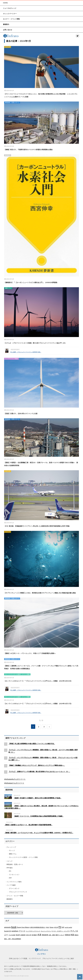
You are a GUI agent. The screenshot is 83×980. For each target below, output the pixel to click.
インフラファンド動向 (14, 882)
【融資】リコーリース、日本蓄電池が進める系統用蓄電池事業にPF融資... (39, 816)
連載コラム (13, 854)
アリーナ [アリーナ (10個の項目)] (22, 931)
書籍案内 (10, 899)
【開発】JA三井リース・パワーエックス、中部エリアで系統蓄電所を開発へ (30, 653)
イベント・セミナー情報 (15, 896)
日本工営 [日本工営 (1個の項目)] (29, 935)
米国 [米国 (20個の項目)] (72, 935)
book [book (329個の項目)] (14, 927)
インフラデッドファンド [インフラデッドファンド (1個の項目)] (33, 931)
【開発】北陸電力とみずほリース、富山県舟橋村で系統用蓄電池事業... (28, 825)
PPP (10, 878)
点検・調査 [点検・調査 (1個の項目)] (52, 935)
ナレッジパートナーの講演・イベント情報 (23, 857)
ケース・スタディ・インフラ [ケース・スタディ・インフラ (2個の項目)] (61, 931)
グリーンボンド (14, 888)
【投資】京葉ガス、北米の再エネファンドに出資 (21, 413)
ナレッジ (12, 850)
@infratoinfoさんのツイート (15, 779)
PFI (10, 871)
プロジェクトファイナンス (18, 892)
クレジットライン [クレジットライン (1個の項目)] (46, 931)
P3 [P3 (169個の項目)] (60, 927)
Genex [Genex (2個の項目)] (52, 927)
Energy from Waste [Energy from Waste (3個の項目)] (23, 927)
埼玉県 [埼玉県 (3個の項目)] (18, 935)
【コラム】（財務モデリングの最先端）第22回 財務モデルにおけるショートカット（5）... (39, 771)
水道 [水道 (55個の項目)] (39, 935)
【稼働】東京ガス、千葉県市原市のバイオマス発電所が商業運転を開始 (28, 150)
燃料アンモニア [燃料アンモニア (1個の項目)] (60, 935)
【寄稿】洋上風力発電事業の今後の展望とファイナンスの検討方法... (32, 744)
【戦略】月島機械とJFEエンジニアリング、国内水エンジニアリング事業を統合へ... (37, 765)
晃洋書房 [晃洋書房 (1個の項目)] (34, 935)
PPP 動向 (10, 868)
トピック (10, 861)
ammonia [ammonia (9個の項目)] (7, 927)
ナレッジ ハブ (11, 847)
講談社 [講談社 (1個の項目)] (77, 935)
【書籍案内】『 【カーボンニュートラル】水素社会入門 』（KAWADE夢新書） (31, 282)
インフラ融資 (11, 885)
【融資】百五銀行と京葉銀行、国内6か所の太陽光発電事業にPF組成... (37, 798)
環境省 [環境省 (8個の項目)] (67, 935)
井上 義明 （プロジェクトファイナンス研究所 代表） (26, 352)
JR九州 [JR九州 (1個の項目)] (56, 927)
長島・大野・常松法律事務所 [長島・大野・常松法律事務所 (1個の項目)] (13, 939)
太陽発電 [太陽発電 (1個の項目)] (23, 935)
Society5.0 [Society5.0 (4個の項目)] (8, 931)
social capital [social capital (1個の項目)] (68, 927)
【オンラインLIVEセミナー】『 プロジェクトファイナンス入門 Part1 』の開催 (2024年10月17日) (38, 704)
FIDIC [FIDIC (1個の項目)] (47, 927)
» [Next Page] (49, 727)
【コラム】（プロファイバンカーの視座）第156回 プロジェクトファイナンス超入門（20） (35, 343)
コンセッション (14, 874)
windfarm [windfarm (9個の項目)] (15, 931)
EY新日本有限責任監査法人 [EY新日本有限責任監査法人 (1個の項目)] (37, 927)
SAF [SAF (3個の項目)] (63, 927)
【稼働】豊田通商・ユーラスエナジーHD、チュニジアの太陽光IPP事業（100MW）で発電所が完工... (39, 833)
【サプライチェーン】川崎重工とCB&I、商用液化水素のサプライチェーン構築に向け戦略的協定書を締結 (40, 593)
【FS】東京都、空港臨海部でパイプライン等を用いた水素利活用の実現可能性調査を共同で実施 (37, 526)
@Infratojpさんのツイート (14, 783)
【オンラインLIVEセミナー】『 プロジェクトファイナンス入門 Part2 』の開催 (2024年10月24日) (38, 681)
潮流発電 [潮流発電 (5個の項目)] (45, 935)
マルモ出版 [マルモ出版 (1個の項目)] (12, 935)
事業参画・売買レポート (15, 864)
